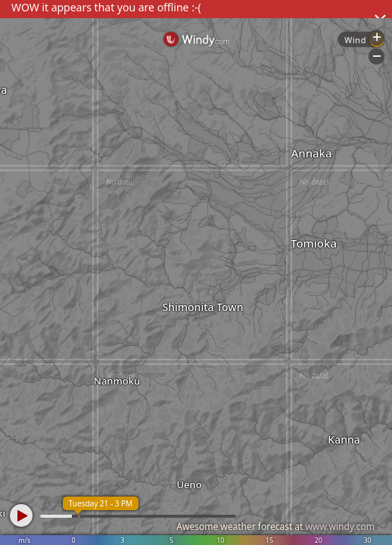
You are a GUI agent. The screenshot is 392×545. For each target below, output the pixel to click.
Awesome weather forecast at (275, 526)
